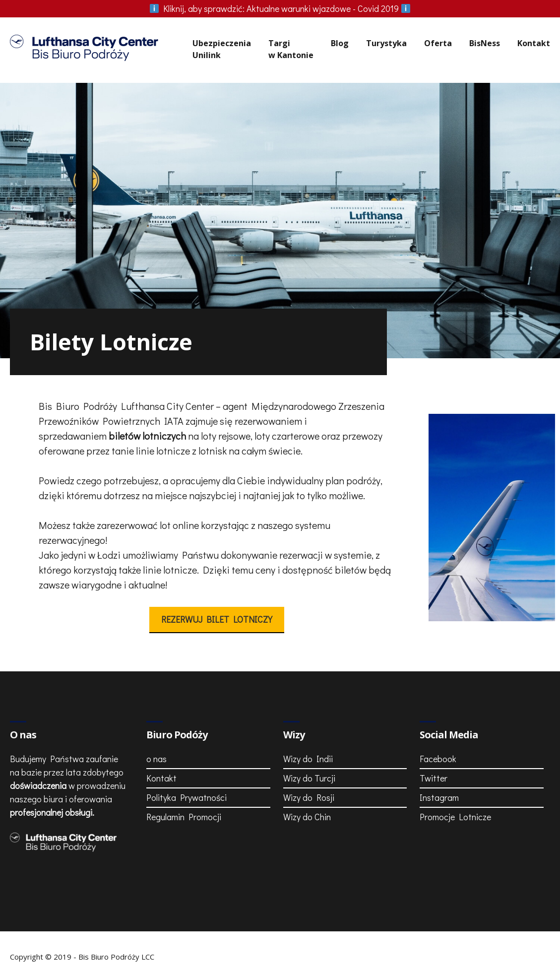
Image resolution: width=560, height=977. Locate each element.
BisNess (485, 43)
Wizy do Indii (308, 759)
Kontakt (534, 43)
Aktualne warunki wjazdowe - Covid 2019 (280, 8)
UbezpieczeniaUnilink (222, 49)
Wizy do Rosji (309, 797)
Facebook (438, 759)
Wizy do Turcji (309, 778)
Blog (340, 43)
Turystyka (386, 43)
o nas (156, 759)
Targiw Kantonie (291, 49)
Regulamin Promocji (184, 817)
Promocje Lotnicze (455, 817)
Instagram (439, 797)
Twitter (434, 778)
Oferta (438, 43)
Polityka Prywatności (187, 797)
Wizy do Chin (307, 817)
